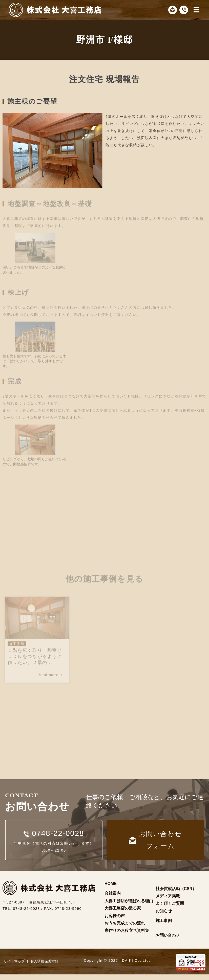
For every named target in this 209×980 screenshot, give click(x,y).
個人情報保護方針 (44, 967)
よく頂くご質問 (170, 909)
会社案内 (113, 899)
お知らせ (164, 916)
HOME (111, 889)
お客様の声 (115, 921)
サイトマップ (14, 967)
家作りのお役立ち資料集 (127, 936)
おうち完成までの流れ (125, 929)
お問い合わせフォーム (155, 843)
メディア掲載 (168, 902)
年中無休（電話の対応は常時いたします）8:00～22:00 (54, 842)
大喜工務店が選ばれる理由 (129, 906)
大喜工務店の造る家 (123, 914)
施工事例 (164, 926)
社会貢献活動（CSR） (176, 894)
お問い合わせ (168, 941)
